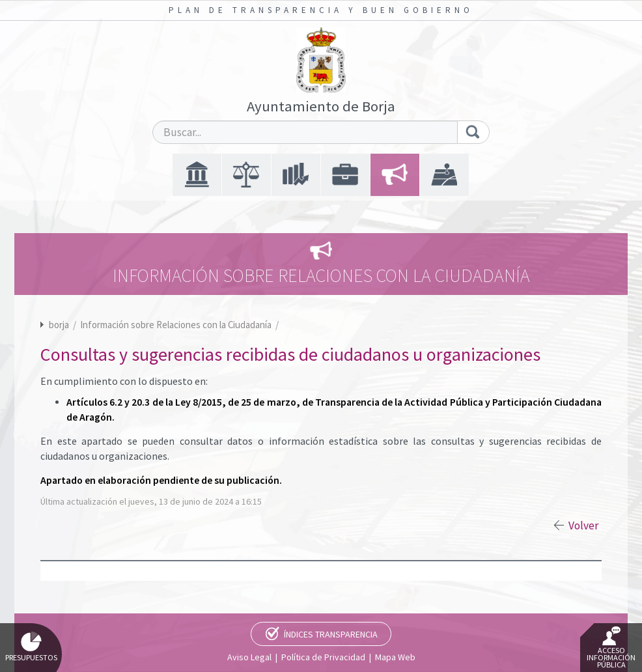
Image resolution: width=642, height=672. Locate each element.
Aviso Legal (249, 657)
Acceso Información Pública (611, 648)
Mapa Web (395, 657)
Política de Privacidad (323, 657)
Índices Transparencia (331, 634)
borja (59, 325)
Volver (583, 525)
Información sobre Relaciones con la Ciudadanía (177, 325)
